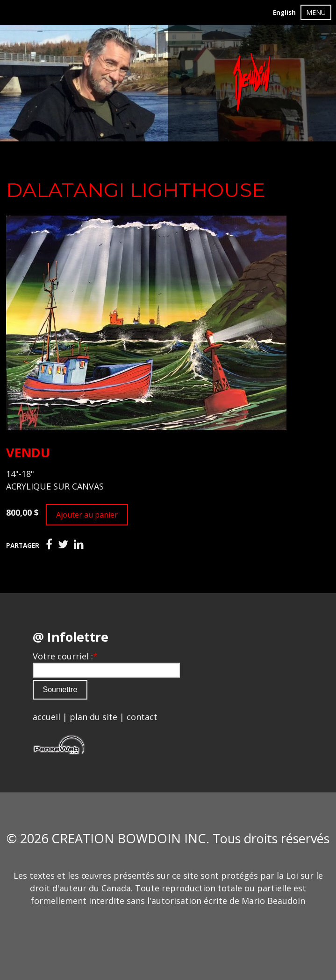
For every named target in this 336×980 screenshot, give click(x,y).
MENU (316, 12)
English (284, 13)
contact (142, 717)
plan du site (93, 717)
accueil (46, 717)
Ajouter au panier (87, 515)
